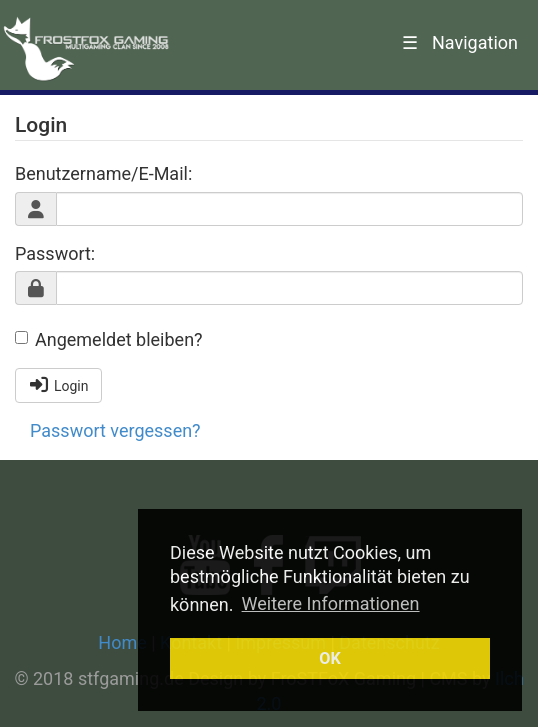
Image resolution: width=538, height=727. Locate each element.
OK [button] (329, 658)
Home (122, 642)
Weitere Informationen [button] (331, 603)
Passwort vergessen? (115, 430)
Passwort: (55, 253)
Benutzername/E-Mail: (103, 173)
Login (58, 384)
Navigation (460, 42)
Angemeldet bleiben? (109, 339)
